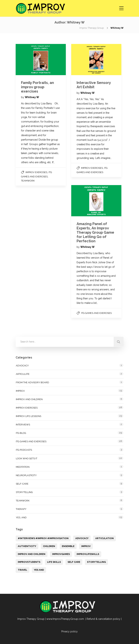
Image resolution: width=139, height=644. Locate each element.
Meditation (23, 467)
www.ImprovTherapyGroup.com (66, 619)
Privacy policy (69, 631)
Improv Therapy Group (92, 28)
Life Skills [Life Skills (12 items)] (54, 562)
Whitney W (32, 97)
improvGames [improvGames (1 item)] (61, 554)
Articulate (23, 374)
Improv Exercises (36, 172)
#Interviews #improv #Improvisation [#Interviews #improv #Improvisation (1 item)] (43, 538)
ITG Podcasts (24, 450)
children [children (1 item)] (49, 546)
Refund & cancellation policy (103, 619)
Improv (20, 391)
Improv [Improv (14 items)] (86, 546)
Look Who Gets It (27, 458)
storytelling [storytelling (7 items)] (96, 562)
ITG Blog (21, 433)
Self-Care (22, 484)
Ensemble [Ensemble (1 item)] (68, 546)
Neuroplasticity (26, 475)
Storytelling (24, 492)
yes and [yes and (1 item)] (39, 570)
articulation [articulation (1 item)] (104, 538)
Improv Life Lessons (29, 416)
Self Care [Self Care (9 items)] (74, 562)
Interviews (23, 425)
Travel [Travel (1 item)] (22, 570)
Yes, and (21, 517)
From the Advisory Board (32, 382)
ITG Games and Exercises (96, 313)
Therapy (21, 509)
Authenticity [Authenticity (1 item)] (27, 546)
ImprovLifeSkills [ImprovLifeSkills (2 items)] (88, 554)
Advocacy (22, 366)
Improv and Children (29, 399)
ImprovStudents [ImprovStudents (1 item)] (29, 562)
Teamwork (28, 181)
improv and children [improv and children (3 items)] (32, 554)
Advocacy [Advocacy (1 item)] (82, 538)
